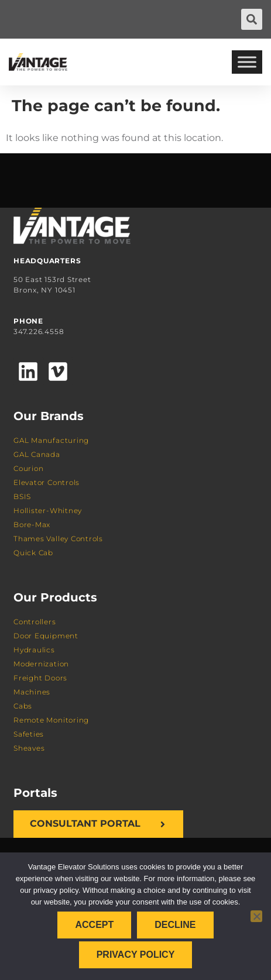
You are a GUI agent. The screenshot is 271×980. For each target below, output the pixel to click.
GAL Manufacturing (51, 440)
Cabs (23, 706)
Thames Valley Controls (58, 539)
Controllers (35, 622)
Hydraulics (34, 650)
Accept (94, 925)
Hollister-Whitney (48, 510)
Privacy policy (136, 955)
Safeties (29, 734)
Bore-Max (32, 525)
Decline (175, 925)
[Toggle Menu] (247, 62)
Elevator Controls (47, 482)
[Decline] (256, 916)
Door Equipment (46, 636)
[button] (252, 19)
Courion (28, 468)
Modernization (41, 664)
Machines (32, 692)
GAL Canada (37, 454)
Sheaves (29, 748)
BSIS (22, 496)
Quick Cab (33, 553)
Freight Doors (40, 678)
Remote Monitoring (51, 720)
